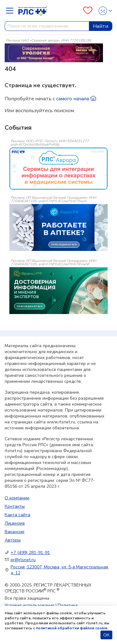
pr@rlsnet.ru (23, 560)
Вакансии (15, 532)
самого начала (76, 99)
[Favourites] (88, 11)
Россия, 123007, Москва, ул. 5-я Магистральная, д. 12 (60, 570)
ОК (106, 635)
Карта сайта (17, 515)
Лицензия (15, 523)
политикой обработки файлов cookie (72, 628)
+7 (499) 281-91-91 (30, 553)
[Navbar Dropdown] (12, 11)
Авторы (13, 540)
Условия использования (29, 605)
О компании (17, 498)
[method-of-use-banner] (54, 52)
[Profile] (103, 11)
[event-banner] (58, 169)
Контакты (15, 506)
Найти (101, 26)
